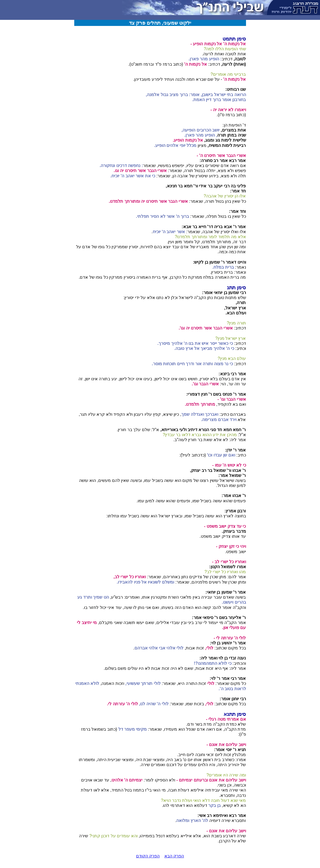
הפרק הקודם (148, 856)
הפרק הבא (174, 856)
